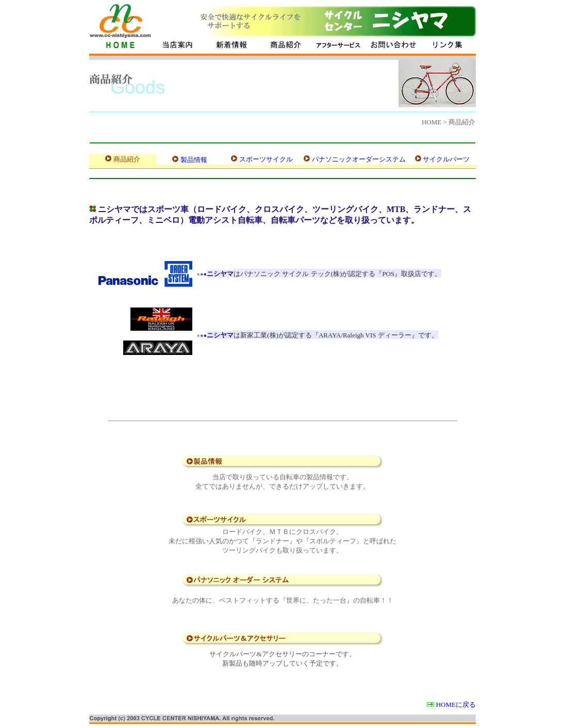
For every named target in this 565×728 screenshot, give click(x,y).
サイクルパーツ (446, 159)
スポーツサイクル (266, 159)
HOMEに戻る (456, 705)
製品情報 (194, 160)
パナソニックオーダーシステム (359, 159)
